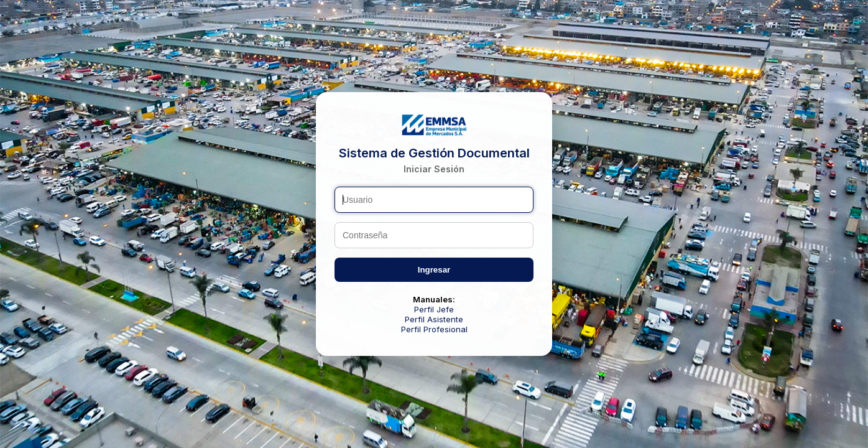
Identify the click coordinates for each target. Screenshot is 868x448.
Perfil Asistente (434, 319)
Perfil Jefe (434, 309)
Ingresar (434, 270)
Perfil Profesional (434, 329)
